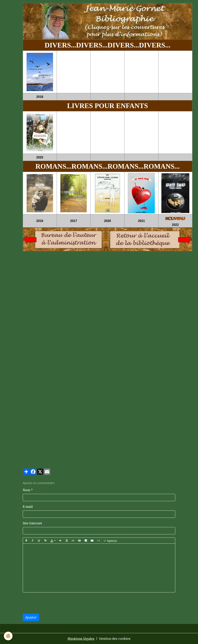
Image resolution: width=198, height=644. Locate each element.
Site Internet (32, 523)
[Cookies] (8, 636)
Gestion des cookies (115, 639)
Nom (26, 490)
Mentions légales (81, 639)
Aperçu (110, 541)
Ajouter (31, 617)
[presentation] (52, 603)
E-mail (28, 507)
